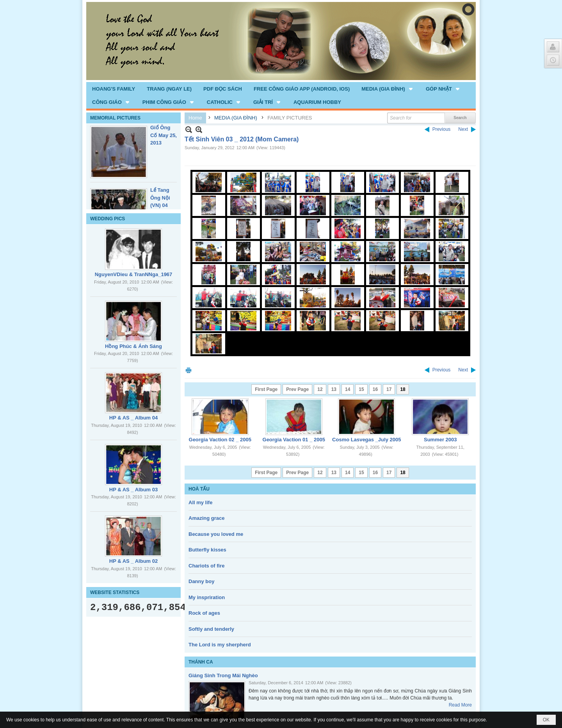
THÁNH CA (201, 662)
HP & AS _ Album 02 (134, 561)
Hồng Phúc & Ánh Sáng (133, 346)
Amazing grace (206, 518)
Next (463, 129)
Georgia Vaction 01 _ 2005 (294, 440)
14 (348, 389)
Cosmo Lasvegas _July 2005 (366, 440)
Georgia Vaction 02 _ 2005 (220, 440)
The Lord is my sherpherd (220, 645)
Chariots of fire (206, 566)
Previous (442, 129)
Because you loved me (216, 534)
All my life (200, 502)
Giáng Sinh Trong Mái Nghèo (223, 675)
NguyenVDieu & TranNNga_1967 (134, 274)
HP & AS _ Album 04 (134, 418)
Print (189, 370)
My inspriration (207, 597)
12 (320, 389)
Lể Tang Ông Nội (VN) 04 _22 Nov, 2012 (161, 205)
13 (334, 389)
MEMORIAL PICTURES (115, 118)
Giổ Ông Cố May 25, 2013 (164, 135)
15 (361, 389)
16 (375, 389)
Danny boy (201, 581)
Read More (460, 705)
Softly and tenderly (211, 629)
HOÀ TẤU (199, 489)
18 (403, 389)
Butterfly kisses (207, 550)
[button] (388, 89)
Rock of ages (204, 613)
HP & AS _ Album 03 (134, 490)
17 (389, 389)
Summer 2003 (440, 440)
